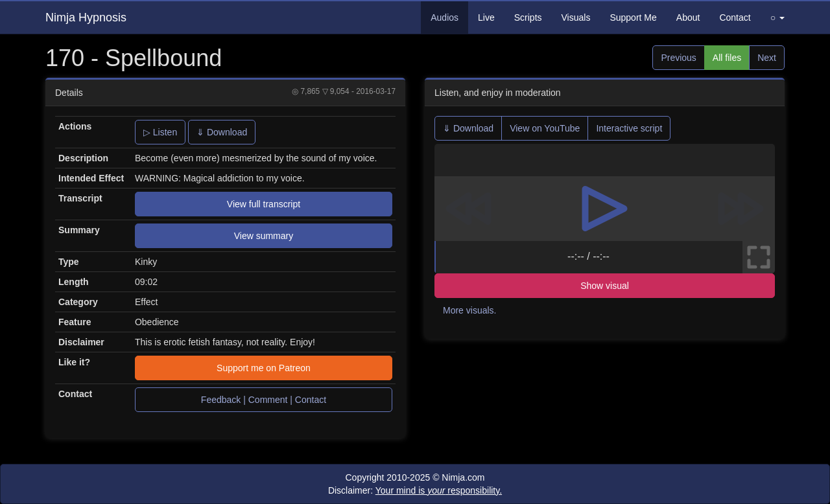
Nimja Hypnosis (86, 17)
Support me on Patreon (264, 368)
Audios (445, 17)
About (688, 17)
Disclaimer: (415, 490)
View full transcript (264, 204)
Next (767, 58)
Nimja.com (463, 477)
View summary (264, 236)
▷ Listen (160, 132)
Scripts (528, 17)
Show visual (605, 286)
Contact (735, 17)
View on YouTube (545, 128)
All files (727, 58)
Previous (678, 58)
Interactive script (629, 128)
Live (486, 17)
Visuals (576, 17)
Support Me (633, 17)
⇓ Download (222, 132)
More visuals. (469, 310)
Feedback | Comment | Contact (264, 400)
